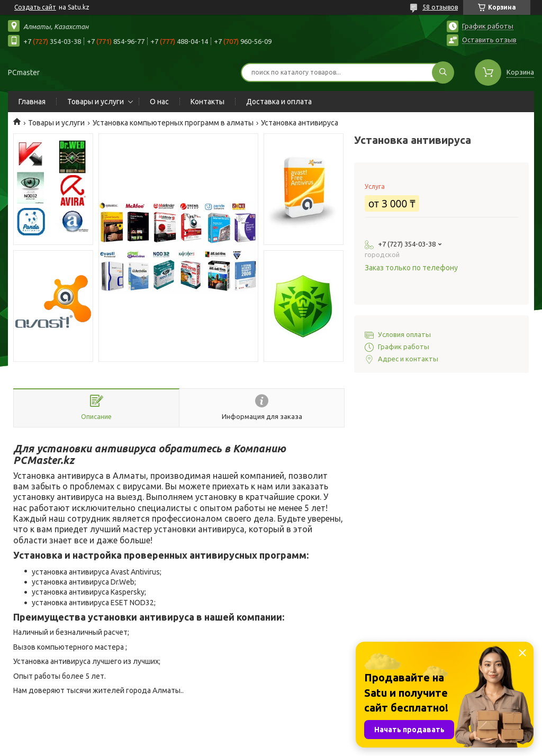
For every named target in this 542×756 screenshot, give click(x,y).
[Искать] (443, 72)
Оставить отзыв (489, 40)
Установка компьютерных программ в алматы (173, 123)
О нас (159, 102)
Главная (32, 102)
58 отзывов (440, 7)
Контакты (207, 102)
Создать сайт (35, 7)
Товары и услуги (96, 102)
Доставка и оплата (279, 102)
